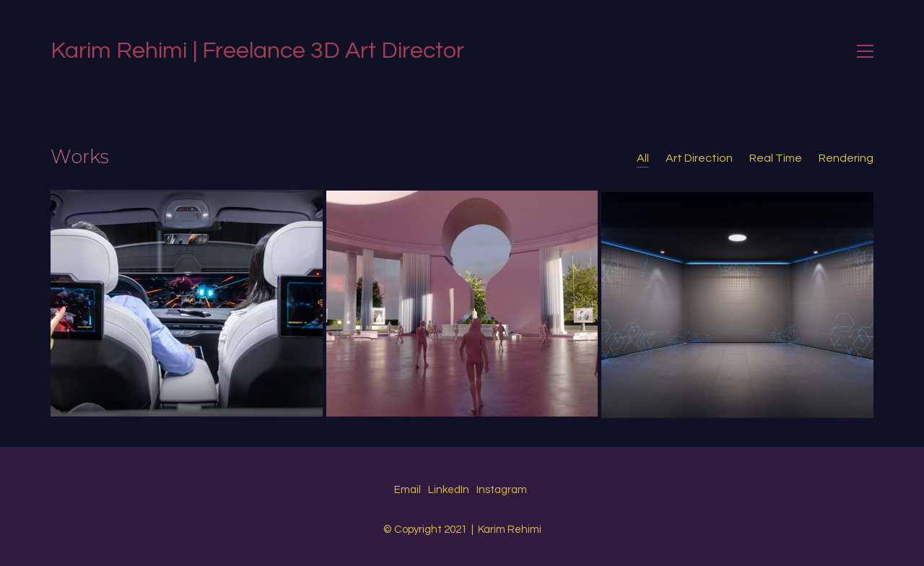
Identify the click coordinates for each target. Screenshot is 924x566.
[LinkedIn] (449, 490)
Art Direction (699, 158)
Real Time (776, 158)
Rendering (846, 158)
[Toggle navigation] (865, 51)
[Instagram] (502, 490)
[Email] (407, 490)
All (643, 158)
